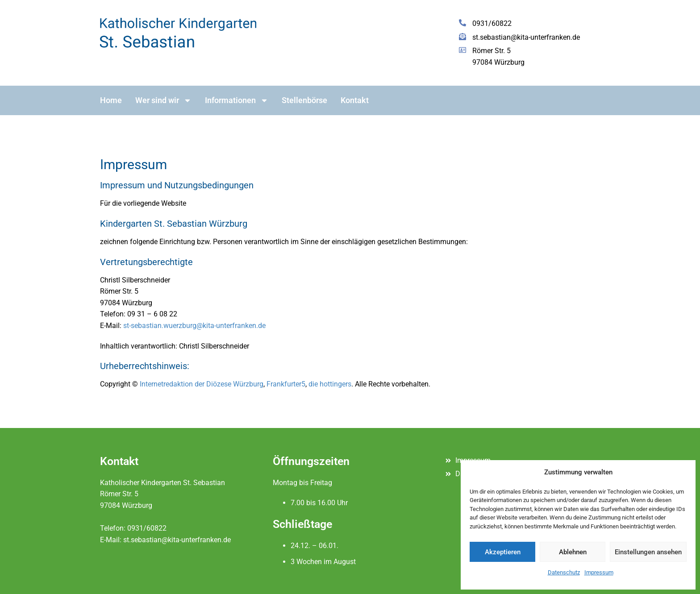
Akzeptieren (503, 552)
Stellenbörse (304, 100)
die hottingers (330, 384)
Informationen (237, 100)
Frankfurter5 (286, 384)
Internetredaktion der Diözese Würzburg (202, 384)
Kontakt (355, 100)
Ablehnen (573, 552)
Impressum (599, 572)
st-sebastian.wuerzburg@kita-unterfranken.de (194, 326)
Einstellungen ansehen (648, 552)
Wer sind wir (163, 100)
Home (111, 100)
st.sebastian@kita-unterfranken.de (177, 540)
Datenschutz (564, 572)
